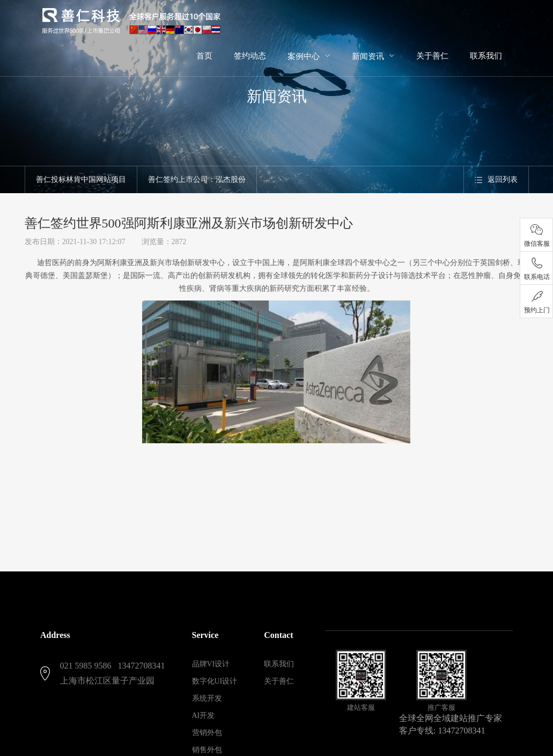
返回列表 (496, 179)
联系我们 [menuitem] (486, 56)
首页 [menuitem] (204, 56)
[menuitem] (309, 56)
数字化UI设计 (215, 681)
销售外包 (207, 750)
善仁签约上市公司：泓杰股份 (197, 179)
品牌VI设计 (211, 664)
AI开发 (204, 715)
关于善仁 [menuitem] (432, 56)
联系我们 (279, 664)
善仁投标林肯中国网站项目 (81, 179)
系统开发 (207, 698)
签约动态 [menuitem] (250, 56)
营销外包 (207, 733)
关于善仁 (279, 681)
